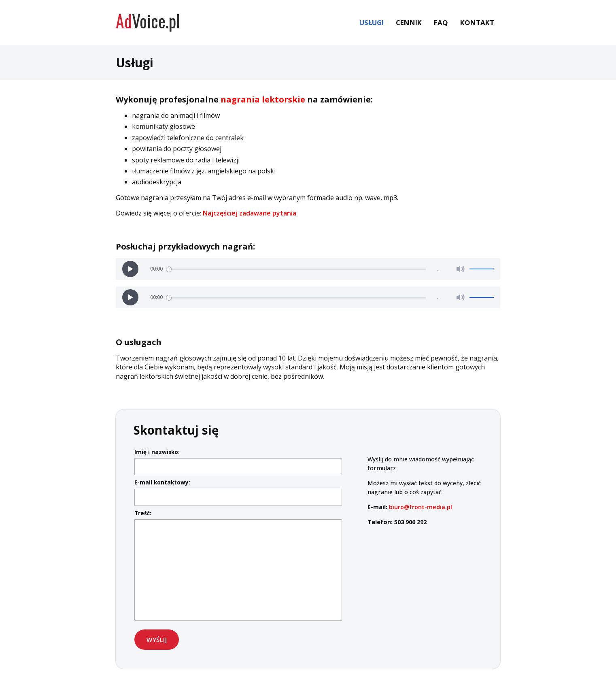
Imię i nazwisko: (157, 452)
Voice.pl (148, 21)
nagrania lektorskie (263, 99)
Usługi (372, 22)
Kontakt (477, 22)
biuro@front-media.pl (421, 507)
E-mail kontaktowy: (162, 482)
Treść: (143, 513)
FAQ (441, 22)
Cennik (409, 22)
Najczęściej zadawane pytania (250, 213)
